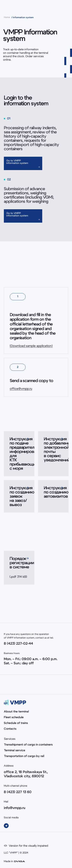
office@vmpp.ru (21, 389)
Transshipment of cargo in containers (28, 745)
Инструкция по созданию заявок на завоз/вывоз (22, 496)
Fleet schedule (14, 717)
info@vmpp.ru (15, 808)
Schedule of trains (16, 723)
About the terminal (16, 712)
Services (10, 739)
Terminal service (15, 750)
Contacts (10, 729)
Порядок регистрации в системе (22, 563)
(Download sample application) (31, 346)
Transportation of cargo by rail (24, 756)
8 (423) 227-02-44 (18, 644)
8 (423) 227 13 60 (18, 792)
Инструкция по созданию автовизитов (56, 492)
